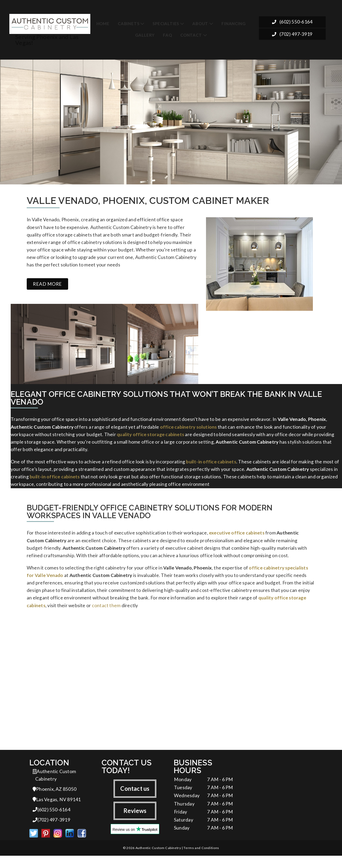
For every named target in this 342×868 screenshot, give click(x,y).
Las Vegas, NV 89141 (57, 810)
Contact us (135, 798)
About (200, 22)
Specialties (166, 22)
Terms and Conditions (201, 860)
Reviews (135, 821)
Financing (234, 22)
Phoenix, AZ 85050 (55, 799)
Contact (191, 33)
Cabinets (129, 22)
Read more (47, 284)
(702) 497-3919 (292, 34)
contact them (106, 614)
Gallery (145, 33)
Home (103, 22)
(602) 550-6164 (292, 21)
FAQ (167, 33)
